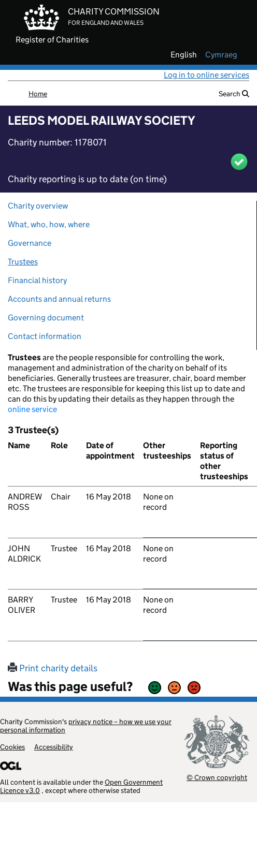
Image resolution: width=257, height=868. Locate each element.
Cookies (12, 747)
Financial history (37, 280)
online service (32, 409)
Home (38, 94)
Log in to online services (206, 75)
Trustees (23, 262)
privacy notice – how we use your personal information (86, 726)
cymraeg (221, 55)
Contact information (45, 336)
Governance (30, 243)
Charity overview (38, 206)
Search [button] (234, 94)
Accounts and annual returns (59, 299)
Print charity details (53, 668)
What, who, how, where (49, 224)
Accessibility (54, 747)
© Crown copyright (217, 777)
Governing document (46, 318)
